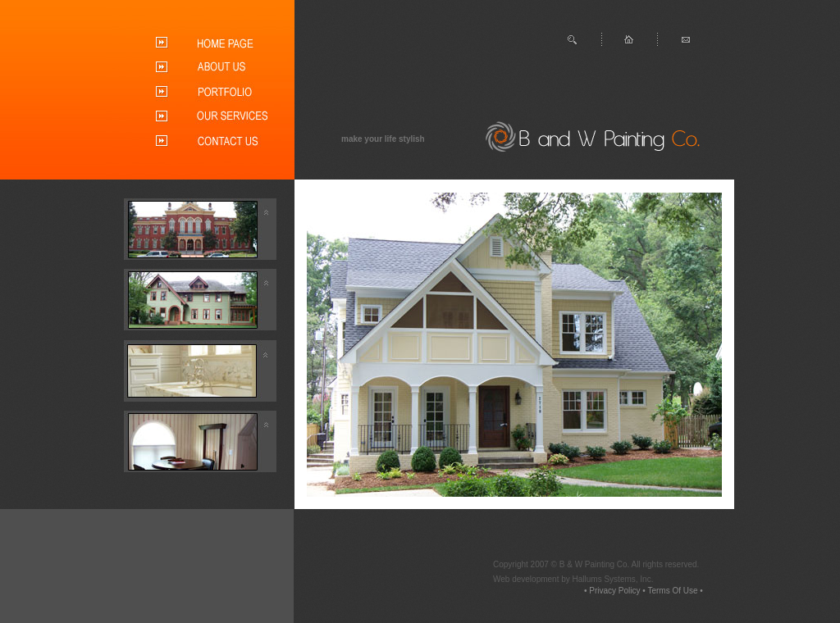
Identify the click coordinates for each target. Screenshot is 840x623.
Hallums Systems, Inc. (613, 579)
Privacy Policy (614, 591)
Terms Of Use (672, 591)
